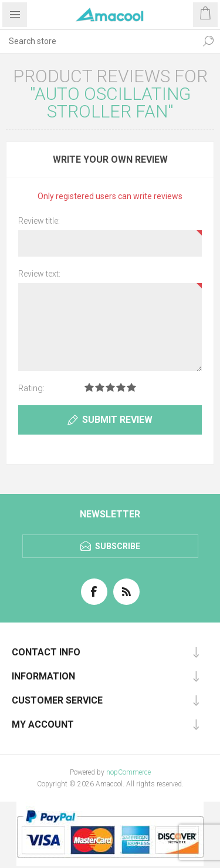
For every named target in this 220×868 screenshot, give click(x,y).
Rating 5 (131, 387)
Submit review (117, 420)
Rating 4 (121, 387)
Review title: (39, 221)
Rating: (31, 388)
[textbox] (98, 41)
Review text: (39, 274)
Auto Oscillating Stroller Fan (113, 102)
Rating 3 (110, 387)
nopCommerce (128, 772)
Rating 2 (100, 387)
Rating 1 (89, 387)
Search (208, 41)
